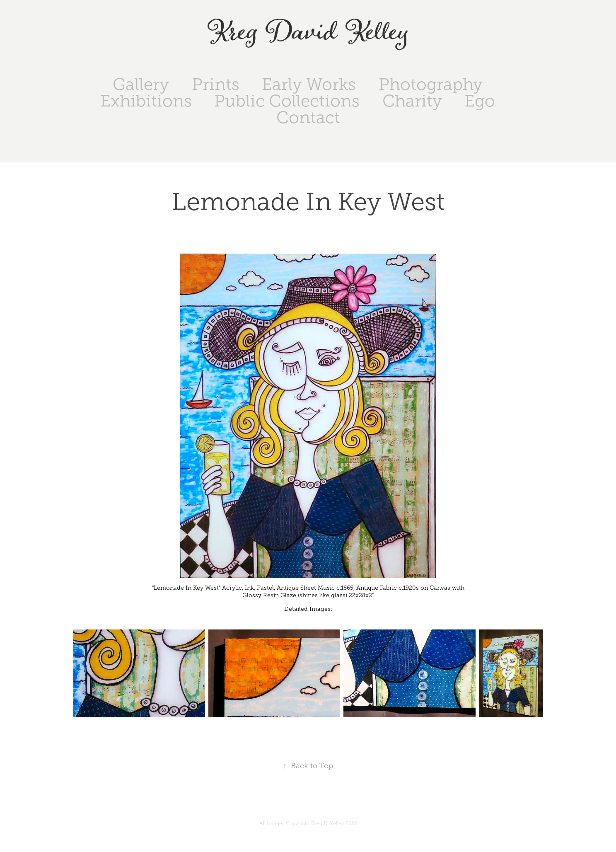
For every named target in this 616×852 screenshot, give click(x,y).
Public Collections (287, 101)
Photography (431, 84)
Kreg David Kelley (308, 33)
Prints (216, 84)
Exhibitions (146, 101)
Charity (412, 101)
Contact (308, 117)
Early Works (309, 84)
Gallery (141, 84)
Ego (480, 101)
